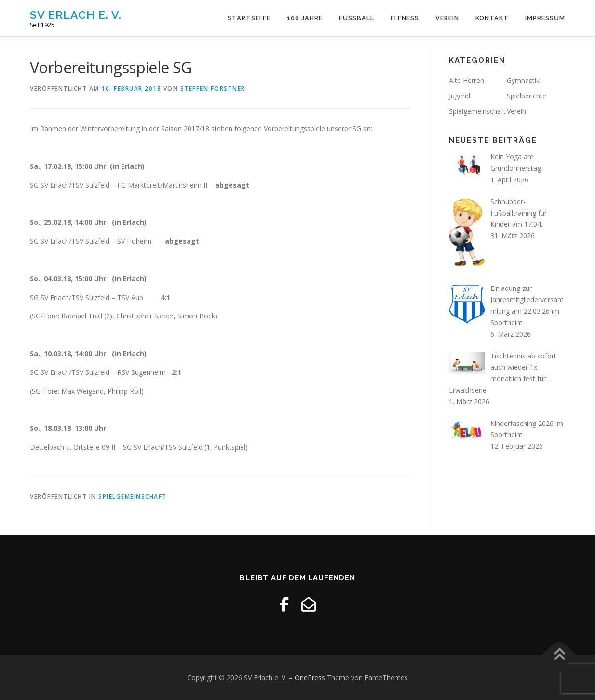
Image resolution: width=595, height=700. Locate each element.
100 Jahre (305, 18)
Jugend (460, 96)
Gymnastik (523, 80)
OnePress (310, 678)
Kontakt (492, 18)
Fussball (357, 18)
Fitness (405, 18)
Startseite (249, 18)
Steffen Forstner (213, 89)
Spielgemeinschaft (133, 497)
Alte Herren (467, 80)
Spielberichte (527, 96)
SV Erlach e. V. (76, 15)
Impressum (545, 18)
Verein (447, 18)
